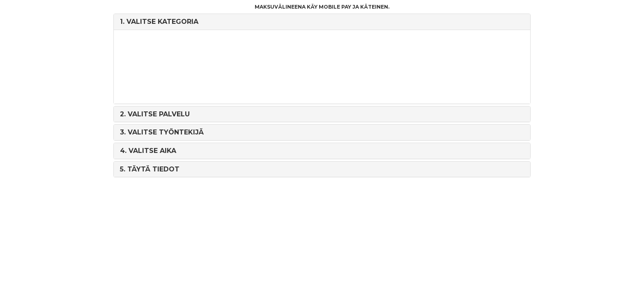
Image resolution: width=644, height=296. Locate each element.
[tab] (322, 22)
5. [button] (150, 169)
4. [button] (148, 151)
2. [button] (155, 114)
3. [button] (162, 132)
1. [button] (159, 22)
